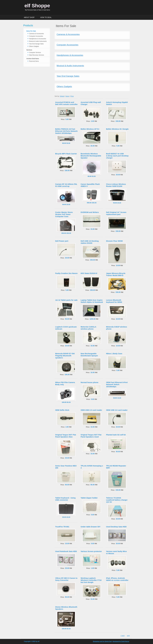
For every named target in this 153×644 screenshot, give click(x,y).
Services (29, 50)
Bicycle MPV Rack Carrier (66, 154)
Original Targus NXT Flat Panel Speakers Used (91, 436)
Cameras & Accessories (36, 34)
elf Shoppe (37, 6)
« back (123, 636)
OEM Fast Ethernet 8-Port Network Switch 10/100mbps (117, 384)
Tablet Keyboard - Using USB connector (65, 499)
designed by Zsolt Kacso (121, 641)
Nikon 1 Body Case (114, 353)
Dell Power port (62, 241)
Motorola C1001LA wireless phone (88, 328)
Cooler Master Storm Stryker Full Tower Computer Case (64, 214)
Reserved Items (34, 61)
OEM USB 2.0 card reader (91, 410)
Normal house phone (89, 382)
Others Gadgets (34, 46)
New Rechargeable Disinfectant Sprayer (89, 355)
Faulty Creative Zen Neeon (66, 273)
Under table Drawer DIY (90, 527)
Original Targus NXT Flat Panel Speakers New (66, 436)
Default (62, 96)
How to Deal (46, 17)
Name (67, 96)
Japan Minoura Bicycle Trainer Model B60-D (116, 274)
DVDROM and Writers (90, 212)
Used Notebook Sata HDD (66, 551)
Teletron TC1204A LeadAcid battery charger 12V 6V (117, 500)
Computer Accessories (36, 36)
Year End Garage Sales (36, 44)
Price (72, 96)
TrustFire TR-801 (62, 527)
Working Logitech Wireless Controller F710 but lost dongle (91, 580)
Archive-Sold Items (33, 59)
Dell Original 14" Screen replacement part (116, 213)
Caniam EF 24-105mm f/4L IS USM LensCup (66, 185)
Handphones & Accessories (38, 39)
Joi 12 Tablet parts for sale (66, 300)
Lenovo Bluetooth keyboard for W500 (114, 301)
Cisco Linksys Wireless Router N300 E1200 (116, 185)
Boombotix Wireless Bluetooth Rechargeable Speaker (91, 156)
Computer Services (35, 52)
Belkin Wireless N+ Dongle (117, 129)
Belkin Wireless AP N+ (90, 129)
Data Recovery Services (37, 55)
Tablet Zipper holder (89, 498)
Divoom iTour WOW (114, 241)
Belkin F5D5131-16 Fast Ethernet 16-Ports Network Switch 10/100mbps (66, 131)
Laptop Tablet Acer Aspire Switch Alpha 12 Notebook (92, 301)
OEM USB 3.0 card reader (117, 410)
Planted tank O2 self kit (116, 435)
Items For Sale (31, 31)
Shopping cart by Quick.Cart (102, 641)
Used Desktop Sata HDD (116, 527)
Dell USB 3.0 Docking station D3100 (90, 242)
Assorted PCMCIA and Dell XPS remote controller (66, 103)
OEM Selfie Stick (62, 410)
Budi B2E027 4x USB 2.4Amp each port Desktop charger (117, 156)
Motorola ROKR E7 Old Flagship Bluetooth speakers (65, 356)
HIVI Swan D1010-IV (89, 273)
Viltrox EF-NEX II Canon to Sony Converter (66, 579)
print (128, 636)
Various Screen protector (91, 551)
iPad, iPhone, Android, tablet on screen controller (117, 579)
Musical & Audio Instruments (38, 41)
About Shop (29, 17)
